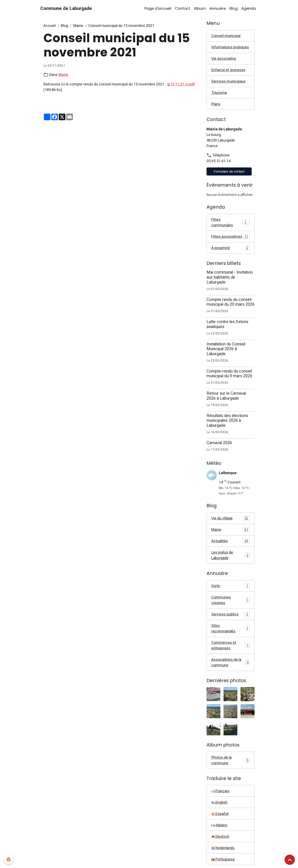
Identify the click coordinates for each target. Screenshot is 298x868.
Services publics (231, 614)
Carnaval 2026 (219, 443)
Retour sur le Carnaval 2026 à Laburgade (226, 396)
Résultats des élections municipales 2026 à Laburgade (227, 421)
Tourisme (219, 93)
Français (220, 791)
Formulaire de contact (229, 171)
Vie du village (231, 518)
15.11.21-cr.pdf (183, 84)
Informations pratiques (230, 47)
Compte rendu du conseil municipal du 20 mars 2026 (231, 302)
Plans (216, 104)
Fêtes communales (231, 222)
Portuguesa (223, 859)
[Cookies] (9, 859)
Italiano (219, 825)
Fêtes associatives (231, 237)
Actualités (231, 541)
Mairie (78, 26)
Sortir (231, 586)
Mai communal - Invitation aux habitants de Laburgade (230, 277)
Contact (183, 8)
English (219, 802)
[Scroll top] (290, 860)
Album (200, 8)
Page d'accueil (158, 8)
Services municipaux (228, 81)
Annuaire (218, 8)
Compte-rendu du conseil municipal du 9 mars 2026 (229, 374)
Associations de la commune (231, 662)
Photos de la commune (231, 760)
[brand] (66, 8)
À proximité (231, 248)
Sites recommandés (231, 628)
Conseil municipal (226, 36)
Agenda (249, 8)
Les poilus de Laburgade (231, 555)
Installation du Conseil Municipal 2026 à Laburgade (226, 349)
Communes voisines (231, 600)
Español (220, 814)
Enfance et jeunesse (228, 70)
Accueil (50, 26)
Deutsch (220, 836)
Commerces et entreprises (231, 645)
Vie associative (224, 58)
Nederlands (223, 848)
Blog (234, 8)
